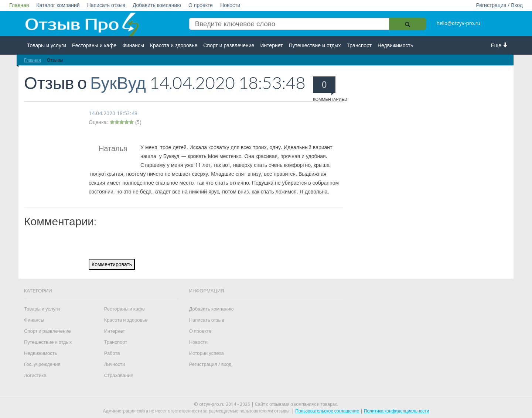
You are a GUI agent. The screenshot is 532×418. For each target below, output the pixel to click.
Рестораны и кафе (94, 45)
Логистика (35, 375)
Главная (19, 5)
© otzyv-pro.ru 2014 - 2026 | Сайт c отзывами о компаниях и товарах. (266, 404)
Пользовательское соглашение (328, 411)
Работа (112, 353)
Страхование (119, 375)
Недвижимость (395, 45)
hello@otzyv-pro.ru (458, 23)
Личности (115, 364)
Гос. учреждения (42, 364)
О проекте (201, 5)
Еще (500, 45)
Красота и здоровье (174, 45)
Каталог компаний (58, 5)
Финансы (133, 45)
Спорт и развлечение (229, 45)
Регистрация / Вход (499, 5)
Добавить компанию (157, 5)
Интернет (271, 45)
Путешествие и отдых (315, 45)
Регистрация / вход (210, 364)
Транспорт (359, 45)
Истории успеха (207, 353)
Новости (230, 5)
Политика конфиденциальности (397, 411)
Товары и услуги (47, 45)
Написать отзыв (106, 5)
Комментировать (112, 264)
